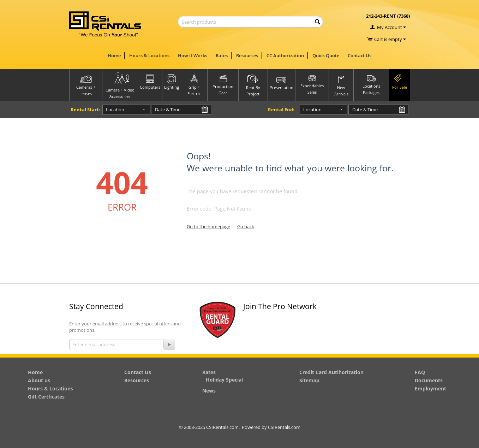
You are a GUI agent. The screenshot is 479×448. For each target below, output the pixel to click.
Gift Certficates (46, 397)
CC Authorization (285, 55)
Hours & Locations (149, 55)
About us (39, 380)
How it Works (193, 55)
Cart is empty (390, 39)
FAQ (420, 372)
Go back (246, 226)
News (209, 391)
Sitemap (309, 380)
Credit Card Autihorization (331, 372)
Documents (429, 380)
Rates (222, 55)
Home (114, 55)
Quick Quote (326, 55)
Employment (430, 388)
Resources (247, 55)
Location (115, 110)
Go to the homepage (208, 226)
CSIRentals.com (284, 427)
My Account (390, 27)
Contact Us (360, 55)
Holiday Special (224, 380)
